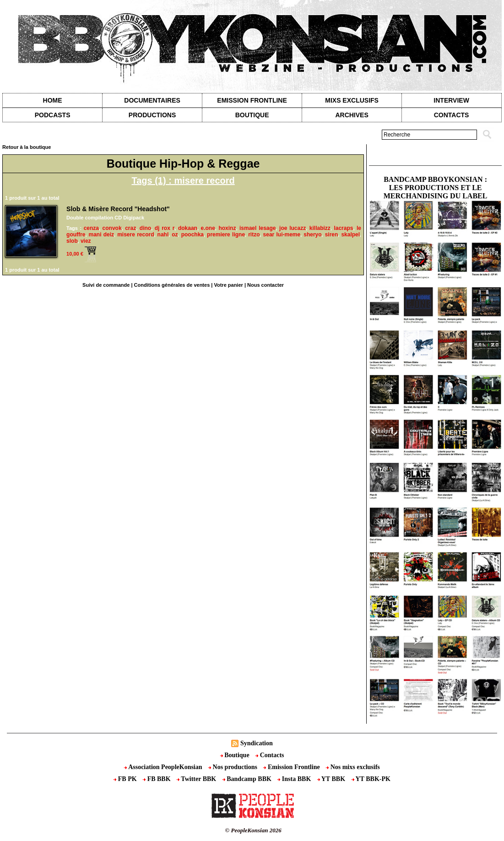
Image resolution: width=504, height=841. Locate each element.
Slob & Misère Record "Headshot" (118, 209)
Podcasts (53, 115)
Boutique (252, 115)
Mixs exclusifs (352, 100)
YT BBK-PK (371, 779)
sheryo (312, 235)
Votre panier (228, 285)
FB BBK (157, 779)
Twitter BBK (197, 779)
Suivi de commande (106, 285)
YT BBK (332, 779)
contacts (452, 115)
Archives (352, 115)
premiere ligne (226, 235)
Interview (451, 100)
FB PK (126, 779)
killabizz (320, 228)
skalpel (350, 235)
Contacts (270, 755)
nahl (163, 235)
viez (86, 241)
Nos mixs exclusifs (353, 767)
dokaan (188, 228)
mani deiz (101, 235)
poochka (192, 235)
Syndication (257, 743)
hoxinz (227, 228)
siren (332, 235)
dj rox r (165, 228)
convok (112, 228)
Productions (152, 115)
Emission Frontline (252, 100)
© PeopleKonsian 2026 (253, 830)
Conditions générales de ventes (172, 285)
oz (175, 235)
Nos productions (233, 767)
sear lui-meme (282, 235)
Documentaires (152, 100)
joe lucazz (293, 228)
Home (53, 100)
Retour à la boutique (27, 147)
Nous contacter (266, 285)
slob (72, 241)
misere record (135, 235)
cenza (91, 228)
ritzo (254, 235)
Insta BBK (295, 779)
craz (130, 228)
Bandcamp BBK (248, 779)
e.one (208, 228)
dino (145, 228)
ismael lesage (258, 228)
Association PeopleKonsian (164, 767)
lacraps (343, 228)
